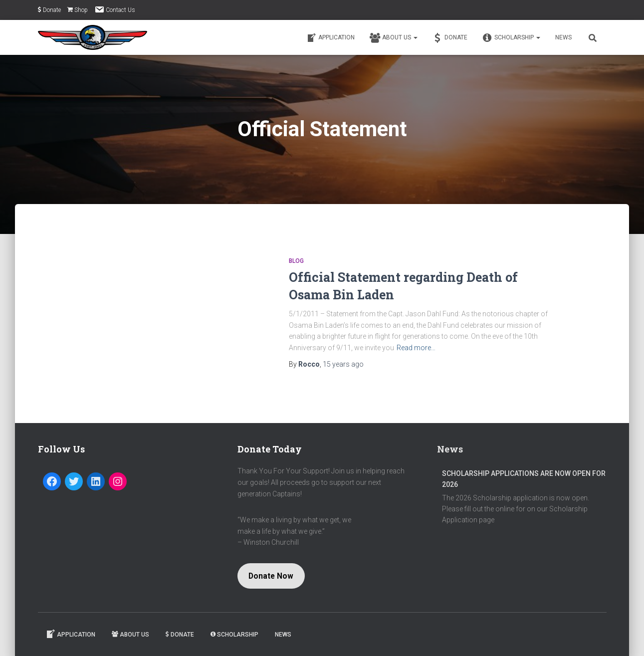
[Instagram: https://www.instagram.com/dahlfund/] (118, 481)
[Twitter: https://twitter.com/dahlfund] (74, 481)
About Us (394, 38)
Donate (49, 10)
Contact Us (115, 9)
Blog (296, 261)
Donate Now (271, 576)
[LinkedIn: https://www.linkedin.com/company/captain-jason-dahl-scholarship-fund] (96, 481)
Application (330, 38)
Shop (78, 10)
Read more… (416, 348)
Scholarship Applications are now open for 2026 (524, 479)
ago (343, 364)
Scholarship (511, 38)
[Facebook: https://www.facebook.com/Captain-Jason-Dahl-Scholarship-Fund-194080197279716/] (52, 481)
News (563, 37)
